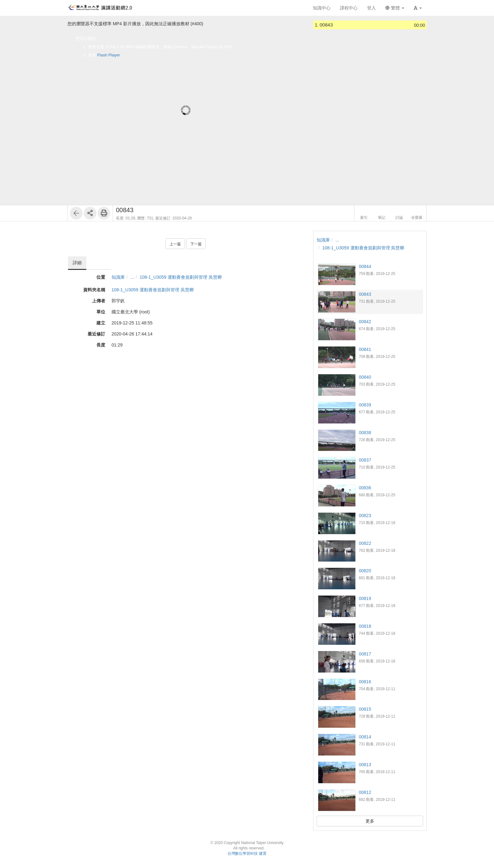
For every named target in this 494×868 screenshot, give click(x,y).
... (132, 277)
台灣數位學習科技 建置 (247, 853)
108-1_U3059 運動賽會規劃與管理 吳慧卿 (181, 277)
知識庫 (118, 277)
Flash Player (109, 55)
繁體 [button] (395, 8)
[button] (418, 8)
